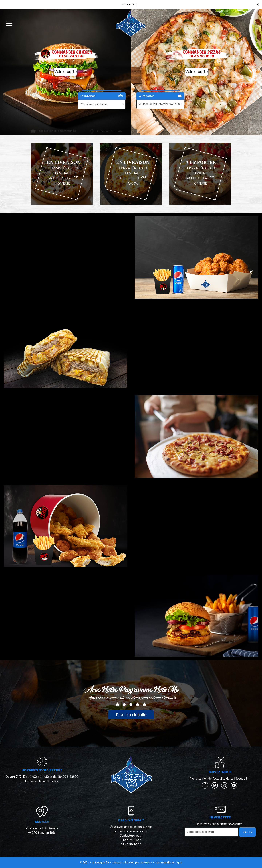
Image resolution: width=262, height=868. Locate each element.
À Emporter (160, 96)
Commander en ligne (168, 863)
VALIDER (247, 832)
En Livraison (102, 96)
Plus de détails (131, 715)
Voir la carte (66, 72)
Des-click (146, 863)
